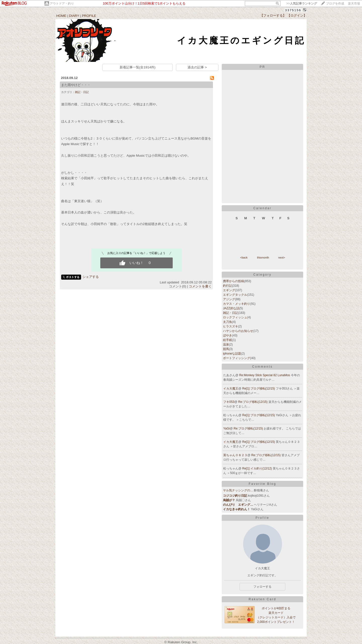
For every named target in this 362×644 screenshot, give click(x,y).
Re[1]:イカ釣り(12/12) (258, 468)
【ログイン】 (297, 15)
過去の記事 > (197, 67)
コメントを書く (200, 286)
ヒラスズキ (231, 326)
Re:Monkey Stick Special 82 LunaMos (265, 375)
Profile (262, 518)
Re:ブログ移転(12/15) (253, 402)
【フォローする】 (273, 15)
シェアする (91, 277)
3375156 (293, 10)
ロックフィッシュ (235, 317)
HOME (61, 16)
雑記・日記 (82, 92)
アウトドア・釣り (62, 4)
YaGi (227, 428)
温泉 (226, 345)
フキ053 (229, 402)
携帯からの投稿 (234, 281)
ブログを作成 (335, 4)
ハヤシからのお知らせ (238, 331)
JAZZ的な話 (231, 308)
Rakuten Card (262, 599)
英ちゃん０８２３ (235, 455)
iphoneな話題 (232, 354)
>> (302, 4)
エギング (229, 290)
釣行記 (228, 286)
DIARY (74, 16)
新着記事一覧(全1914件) (138, 67)
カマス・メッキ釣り (237, 304)
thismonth (263, 257)
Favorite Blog (262, 484)
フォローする (262, 587)
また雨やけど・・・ (76, 85)
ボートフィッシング (237, 358)
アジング (229, 299)
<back (244, 257)
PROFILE (89, 16)
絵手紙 (228, 340)
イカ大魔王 (231, 389)
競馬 (226, 349)
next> (282, 257)
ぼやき (228, 335)
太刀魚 (228, 322)
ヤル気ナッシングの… (238, 490)
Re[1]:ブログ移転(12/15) (259, 389)
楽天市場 (354, 4)
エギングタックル (235, 295)
